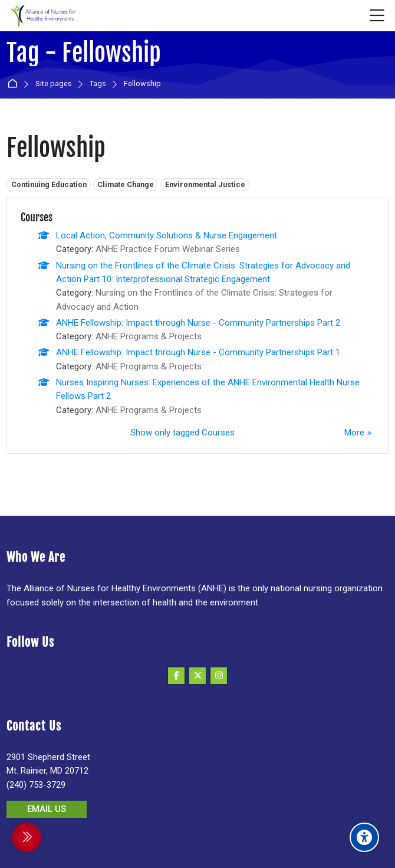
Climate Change (126, 184)
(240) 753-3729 (36, 785)
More (354, 433)
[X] (197, 676)
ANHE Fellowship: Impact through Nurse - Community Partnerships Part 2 (198, 323)
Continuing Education (49, 184)
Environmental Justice (205, 184)
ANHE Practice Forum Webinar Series (168, 249)
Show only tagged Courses (182, 433)
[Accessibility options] (364, 837)
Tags (98, 84)
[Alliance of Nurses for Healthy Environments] (42, 16)
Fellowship (142, 84)
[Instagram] (219, 676)
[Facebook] (176, 676)
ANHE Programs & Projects (149, 336)
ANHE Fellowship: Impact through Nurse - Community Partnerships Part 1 (198, 352)
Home (14, 84)
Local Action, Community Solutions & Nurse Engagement (167, 235)
